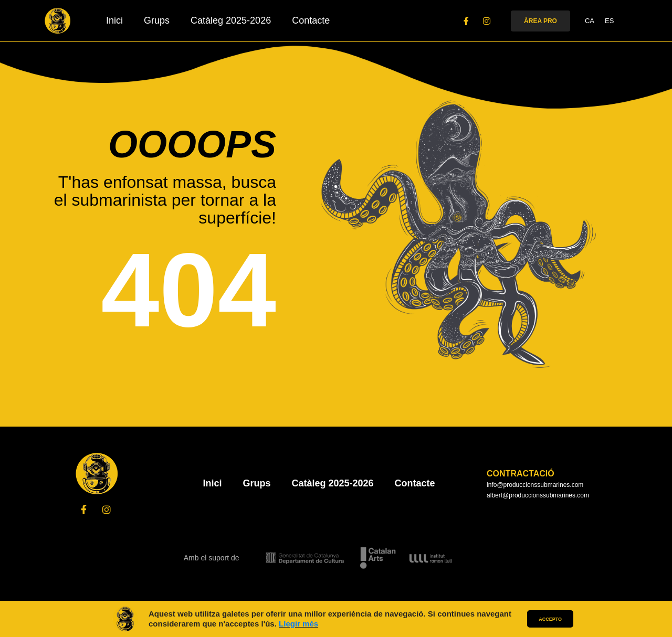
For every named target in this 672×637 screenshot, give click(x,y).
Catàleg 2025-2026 (231, 20)
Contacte (311, 20)
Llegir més (298, 624)
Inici (114, 20)
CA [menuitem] (590, 21)
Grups (157, 20)
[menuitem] (590, 21)
